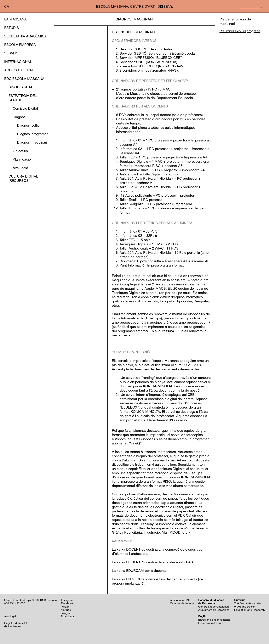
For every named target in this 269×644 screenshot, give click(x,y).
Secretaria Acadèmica (26, 36)
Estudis (12, 28)
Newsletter (68, 616)
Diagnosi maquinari (32, 142)
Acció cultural (19, 70)
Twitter (65, 606)
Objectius (20, 151)
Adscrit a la (180, 600)
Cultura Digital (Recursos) (23, 178)
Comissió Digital (25, 108)
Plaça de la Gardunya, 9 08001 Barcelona (31, 600)
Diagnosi (20, 117)
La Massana (15, 19)
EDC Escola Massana (24, 79)
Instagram (67, 600)
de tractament (13, 626)
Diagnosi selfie (28, 125)
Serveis (11, 53)
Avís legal (10, 616)
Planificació (22, 159)
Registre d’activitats (16, 623)
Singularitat (20, 87)
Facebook (67, 603)
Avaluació (20, 168)
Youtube (66, 610)
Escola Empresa (20, 45)
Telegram (67, 613)
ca (7, 6)
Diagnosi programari (33, 134)
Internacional (18, 62)
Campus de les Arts (182, 603)
